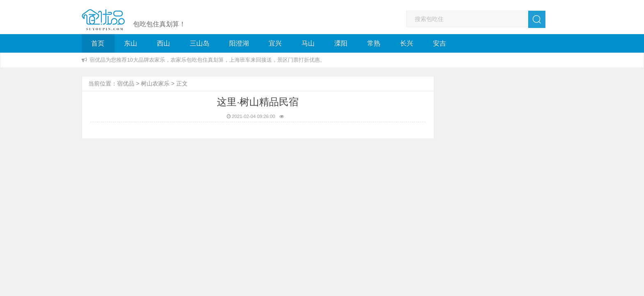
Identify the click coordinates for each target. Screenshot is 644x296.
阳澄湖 (239, 43)
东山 (131, 43)
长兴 (407, 43)
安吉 (439, 43)
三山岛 (200, 43)
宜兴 (275, 43)
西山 (163, 43)
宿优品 (126, 83)
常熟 (374, 43)
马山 (308, 43)
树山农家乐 (155, 83)
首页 (98, 43)
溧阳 (341, 43)
